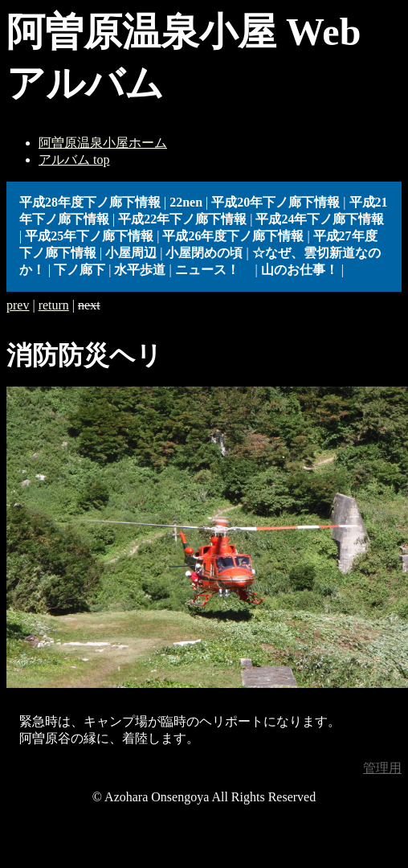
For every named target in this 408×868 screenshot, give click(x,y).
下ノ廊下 (80, 270)
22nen (186, 202)
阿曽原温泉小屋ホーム (103, 143)
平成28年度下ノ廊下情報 (90, 202)
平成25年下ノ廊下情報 (89, 236)
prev (18, 305)
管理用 (382, 768)
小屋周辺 (131, 253)
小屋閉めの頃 (204, 253)
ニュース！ (214, 270)
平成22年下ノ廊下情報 (182, 219)
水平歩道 (140, 270)
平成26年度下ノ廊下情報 (233, 236)
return (54, 305)
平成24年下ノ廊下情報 (320, 219)
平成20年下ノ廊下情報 (275, 202)
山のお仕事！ (300, 270)
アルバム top (74, 160)
